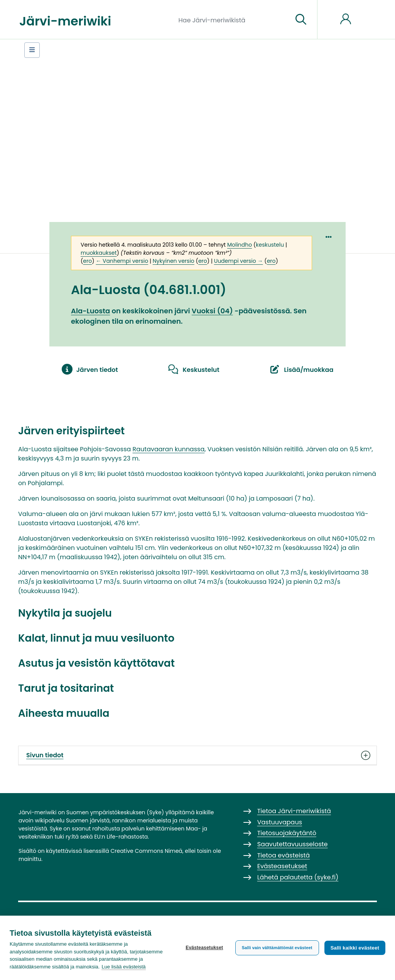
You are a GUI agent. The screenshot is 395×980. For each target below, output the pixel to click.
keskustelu (270, 245)
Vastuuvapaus (280, 822)
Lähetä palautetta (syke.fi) (298, 877)
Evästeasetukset (204, 948)
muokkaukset (99, 253)
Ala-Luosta (90, 311)
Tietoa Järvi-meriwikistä (294, 811)
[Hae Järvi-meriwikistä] (233, 20)
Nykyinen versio (174, 261)
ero (87, 261)
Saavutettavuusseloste (293, 844)
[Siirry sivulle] (301, 20)
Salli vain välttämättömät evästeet (277, 948)
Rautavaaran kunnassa (169, 449)
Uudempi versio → (239, 261)
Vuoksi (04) (212, 311)
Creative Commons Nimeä (146, 851)
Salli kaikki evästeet (355, 948)
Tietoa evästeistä (284, 855)
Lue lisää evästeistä (123, 967)
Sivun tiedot (197, 755)
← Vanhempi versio (122, 261)
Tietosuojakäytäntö (287, 833)
